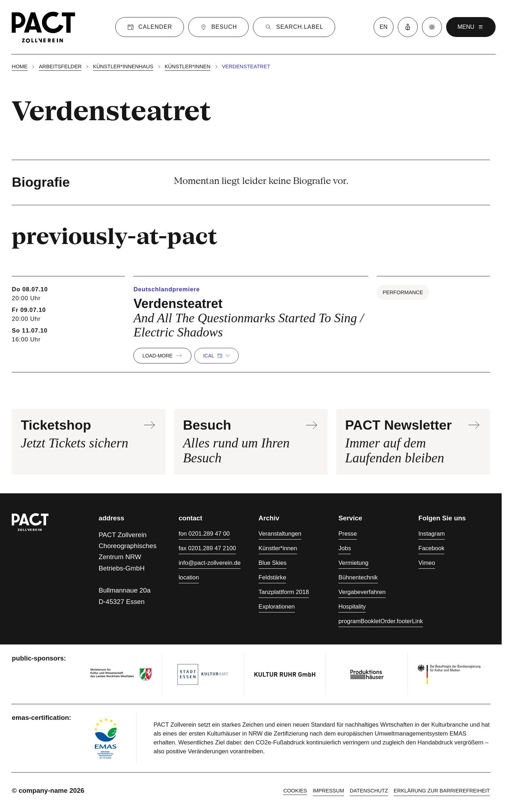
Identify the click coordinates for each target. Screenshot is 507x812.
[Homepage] (43, 27)
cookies (295, 791)
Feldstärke (273, 577)
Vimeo (427, 563)
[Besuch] (218, 27)
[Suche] (294, 27)
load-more (162, 356)
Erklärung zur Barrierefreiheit (442, 791)
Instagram (432, 534)
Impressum (328, 791)
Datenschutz (369, 791)
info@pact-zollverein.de (210, 563)
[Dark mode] (432, 27)
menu (471, 27)
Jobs (345, 548)
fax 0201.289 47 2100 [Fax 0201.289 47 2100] (207, 548)
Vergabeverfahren (362, 592)
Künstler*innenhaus (123, 67)
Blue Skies (273, 563)
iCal (216, 356)
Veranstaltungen (280, 534)
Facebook (431, 548)
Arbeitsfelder (60, 67)
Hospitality (352, 607)
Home (20, 67)
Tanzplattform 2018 (284, 592)
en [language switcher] (384, 27)
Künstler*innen (188, 67)
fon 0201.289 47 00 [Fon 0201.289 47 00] (204, 534)
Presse (348, 534)
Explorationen (277, 607)
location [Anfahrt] (189, 577)
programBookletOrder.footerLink (381, 621)
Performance (403, 292)
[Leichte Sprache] (408, 27)
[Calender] (150, 27)
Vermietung (353, 563)
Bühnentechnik (358, 577)
